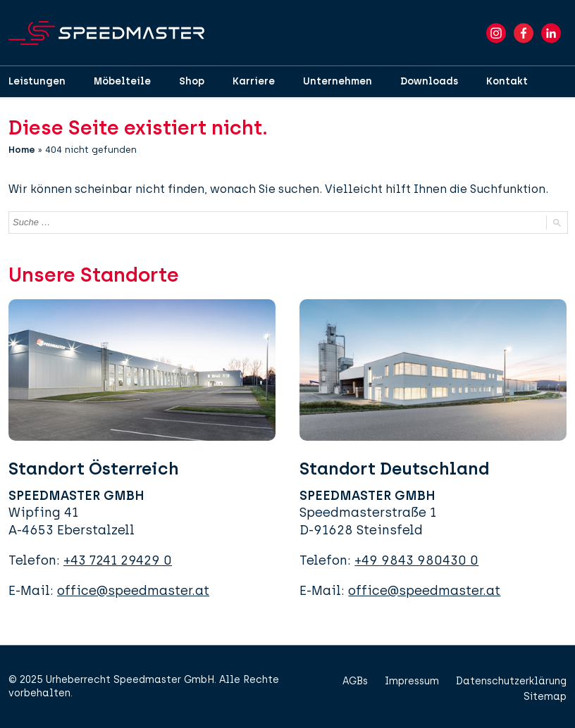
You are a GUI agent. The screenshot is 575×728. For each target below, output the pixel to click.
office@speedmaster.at (133, 591)
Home (22, 150)
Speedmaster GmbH (164, 680)
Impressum (412, 681)
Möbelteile (122, 81)
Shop (192, 81)
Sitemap (545, 697)
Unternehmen (338, 81)
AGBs (355, 681)
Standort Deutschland (394, 469)
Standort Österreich (94, 469)
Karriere (254, 81)
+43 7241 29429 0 (118, 560)
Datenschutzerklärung (511, 681)
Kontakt (507, 81)
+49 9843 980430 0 (416, 560)
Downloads (429, 81)
